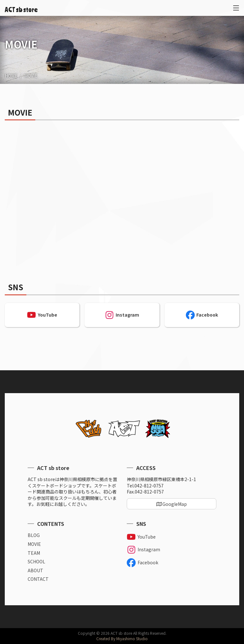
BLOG (34, 535)
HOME (11, 76)
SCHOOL (36, 562)
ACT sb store (21, 10)
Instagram (122, 315)
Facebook (202, 315)
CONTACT (38, 579)
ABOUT (35, 570)
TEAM (34, 553)
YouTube (42, 315)
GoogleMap (175, 504)
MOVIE (31, 76)
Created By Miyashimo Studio (122, 638)
